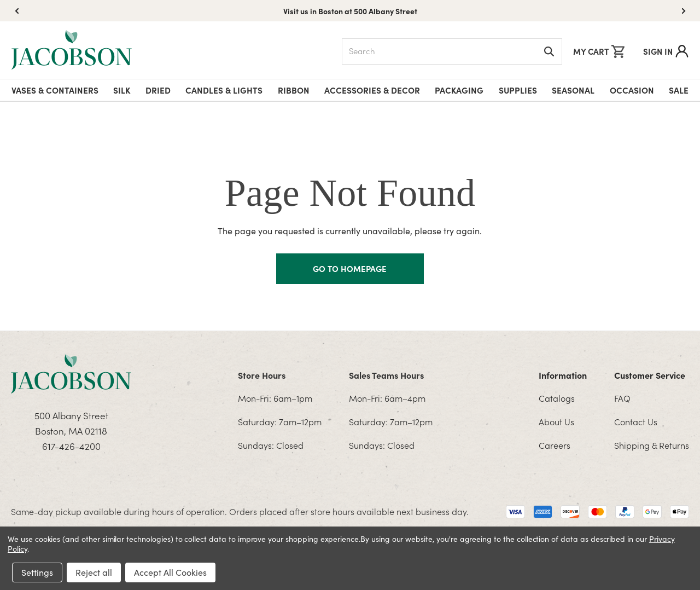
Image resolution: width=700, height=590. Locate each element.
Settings (37, 572)
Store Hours (262, 375)
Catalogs (557, 398)
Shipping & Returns (652, 445)
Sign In (666, 51)
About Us (556, 421)
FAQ (622, 398)
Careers (555, 445)
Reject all (94, 572)
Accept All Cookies (170, 572)
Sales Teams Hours (386, 375)
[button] (684, 11)
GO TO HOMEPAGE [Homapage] (350, 268)
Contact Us (636, 421)
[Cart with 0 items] (599, 51)
